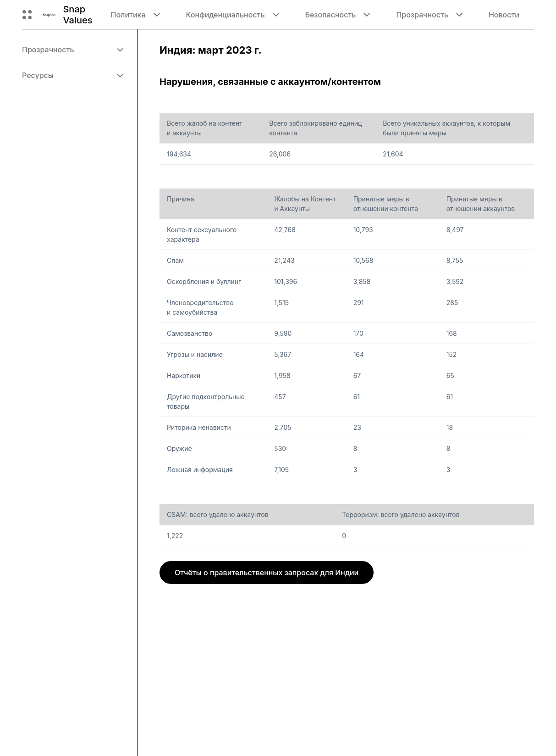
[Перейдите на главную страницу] (49, 15)
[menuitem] (72, 50)
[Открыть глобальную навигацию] (27, 15)
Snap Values (77, 15)
